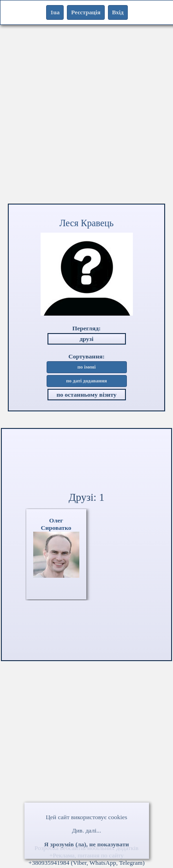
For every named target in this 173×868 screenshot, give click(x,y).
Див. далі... (86, 830)
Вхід (118, 12)
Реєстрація (86, 12)
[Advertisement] (86, 116)
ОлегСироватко (56, 524)
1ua (55, 12)
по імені (86, 367)
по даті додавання (86, 381)
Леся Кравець (87, 223)
